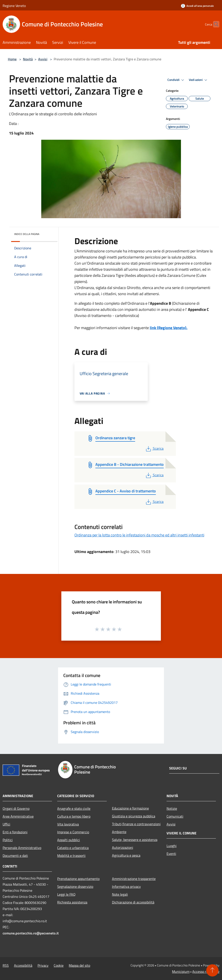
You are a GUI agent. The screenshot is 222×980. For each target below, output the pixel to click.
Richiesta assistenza (72, 902)
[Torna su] (212, 970)
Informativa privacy (126, 886)
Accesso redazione (206, 971)
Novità (28, 59)
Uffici (6, 824)
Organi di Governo (16, 808)
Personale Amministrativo (22, 848)
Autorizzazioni (123, 847)
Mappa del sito (79, 965)
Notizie (172, 808)
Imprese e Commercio (73, 832)
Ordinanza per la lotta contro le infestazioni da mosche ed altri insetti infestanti (139, 535)
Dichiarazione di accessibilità (133, 902)
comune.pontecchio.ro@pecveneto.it (31, 933)
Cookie (59, 965)
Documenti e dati (15, 856)
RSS (6, 965)
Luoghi (172, 846)
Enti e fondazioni (15, 832)
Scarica (154, 448)
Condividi (176, 80)
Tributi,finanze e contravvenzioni (136, 824)
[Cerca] (214, 24)
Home (12, 59)
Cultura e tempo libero (74, 816)
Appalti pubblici (69, 840)
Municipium (181, 971)
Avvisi (43, 59)
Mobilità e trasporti (71, 856)
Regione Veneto (14, 6)
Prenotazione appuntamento (78, 879)
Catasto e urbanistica (73, 848)
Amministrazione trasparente (134, 879)
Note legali (120, 894)
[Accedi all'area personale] (197, 6)
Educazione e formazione (130, 808)
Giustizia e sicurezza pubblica (134, 816)
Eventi (171, 854)
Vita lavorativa (68, 824)
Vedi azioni (199, 80)
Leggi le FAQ (66, 894)
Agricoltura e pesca (126, 855)
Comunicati (175, 816)
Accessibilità (23, 965)
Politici (8, 840)
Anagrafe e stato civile (74, 808)
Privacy (43, 965)
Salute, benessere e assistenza (135, 840)
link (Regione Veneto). (169, 328)
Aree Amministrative (18, 816)
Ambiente (119, 832)
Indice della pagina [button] (27, 234)
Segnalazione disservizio (75, 886)
